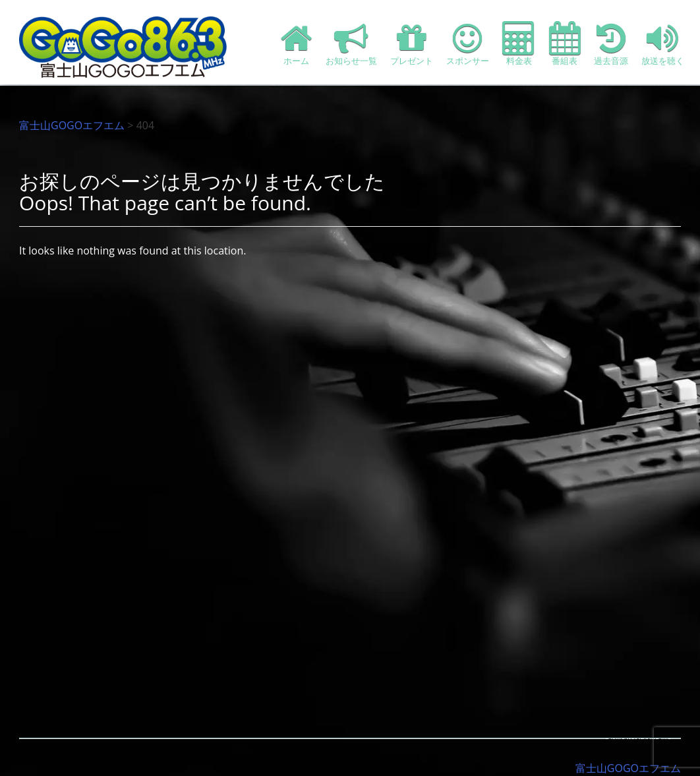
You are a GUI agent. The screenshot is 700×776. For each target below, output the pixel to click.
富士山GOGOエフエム (72, 125)
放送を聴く (663, 44)
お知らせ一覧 (351, 44)
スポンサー (468, 44)
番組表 (565, 44)
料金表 (519, 44)
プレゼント (412, 44)
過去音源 (611, 44)
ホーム (297, 44)
